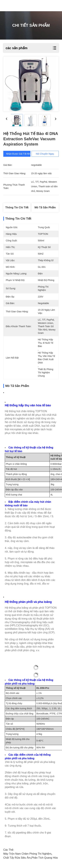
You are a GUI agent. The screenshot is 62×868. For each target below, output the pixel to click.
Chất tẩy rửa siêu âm (17, 858)
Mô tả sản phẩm (45, 207)
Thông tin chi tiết (17, 207)
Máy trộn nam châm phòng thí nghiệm (27, 854)
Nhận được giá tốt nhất (21, 154)
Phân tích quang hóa (45, 858)
